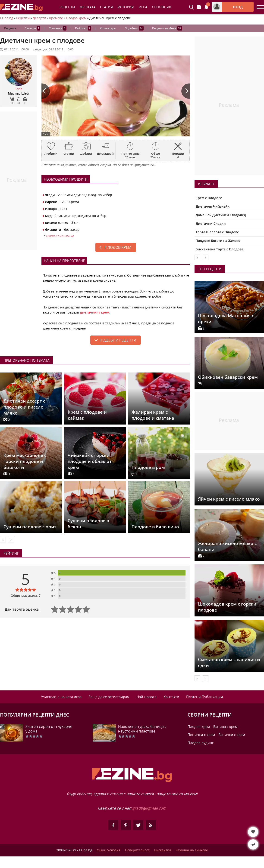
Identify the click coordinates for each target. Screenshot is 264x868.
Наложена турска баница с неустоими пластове (142, 729)
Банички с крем (232, 735)
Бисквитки (163, 850)
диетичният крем (95, 312)
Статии (107, 7)
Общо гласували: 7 (26, 596)
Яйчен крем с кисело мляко (229, 499)
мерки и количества (60, 235)
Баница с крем (225, 726)
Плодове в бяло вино (155, 527)
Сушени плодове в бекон (88, 524)
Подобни (134, 28)
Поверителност (137, 850)
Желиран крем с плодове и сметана (153, 415)
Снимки (32, 28)
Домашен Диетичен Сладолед (221, 215)
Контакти (171, 697)
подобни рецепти (118, 340)
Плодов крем (76, 18)
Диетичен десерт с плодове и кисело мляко (24, 407)
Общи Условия (109, 850)
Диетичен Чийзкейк (213, 206)
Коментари (108, 28)
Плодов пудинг (201, 743)
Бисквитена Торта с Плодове (220, 249)
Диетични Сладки (211, 223)
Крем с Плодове (209, 198)
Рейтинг (83, 28)
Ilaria (19, 89)
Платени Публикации (205, 697)
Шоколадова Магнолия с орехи (226, 319)
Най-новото (146, 697)
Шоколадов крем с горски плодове (227, 607)
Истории (126, 7)
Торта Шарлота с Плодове (217, 232)
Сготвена (58, 28)
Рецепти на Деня (167, 28)
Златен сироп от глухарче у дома (49, 729)
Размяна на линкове (192, 850)
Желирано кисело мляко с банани (227, 546)
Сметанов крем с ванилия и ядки (229, 662)
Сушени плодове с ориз (30, 527)
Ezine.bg (7, 18)
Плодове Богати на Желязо (218, 241)
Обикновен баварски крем (228, 377)
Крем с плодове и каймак (87, 415)
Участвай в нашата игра (61, 697)
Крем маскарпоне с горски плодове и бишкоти (25, 461)
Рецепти (67, 7)
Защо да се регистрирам (109, 697)
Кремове (56, 18)
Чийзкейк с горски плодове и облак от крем (90, 461)
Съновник (162, 7)
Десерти (39, 18)
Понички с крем (201, 735)
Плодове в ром (148, 467)
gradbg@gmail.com (149, 808)
